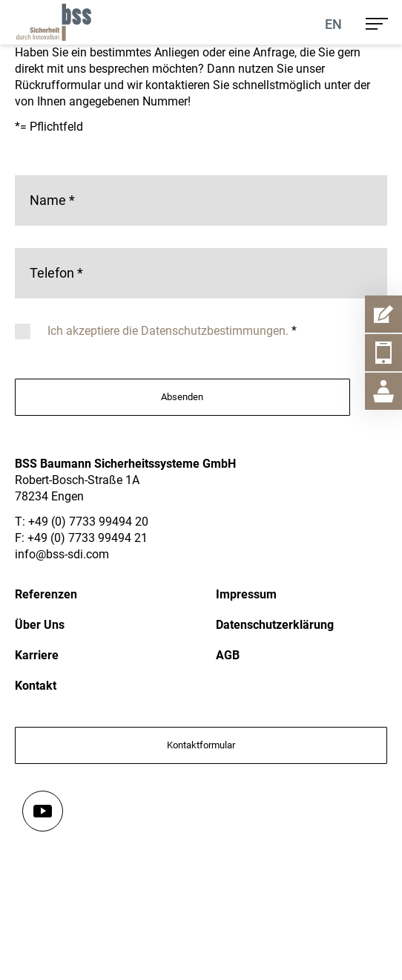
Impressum (246, 594)
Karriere (37, 655)
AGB (228, 655)
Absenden (182, 397)
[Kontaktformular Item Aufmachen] (383, 314)
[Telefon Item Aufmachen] (383, 353)
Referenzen (46, 594)
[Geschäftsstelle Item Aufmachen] (383, 391)
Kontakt (36, 686)
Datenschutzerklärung (275, 625)
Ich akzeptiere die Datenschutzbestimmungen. (169, 331)
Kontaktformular (201, 745)
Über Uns (40, 625)
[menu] (377, 22)
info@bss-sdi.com (62, 554)
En (333, 24)
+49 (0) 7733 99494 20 (88, 522)
